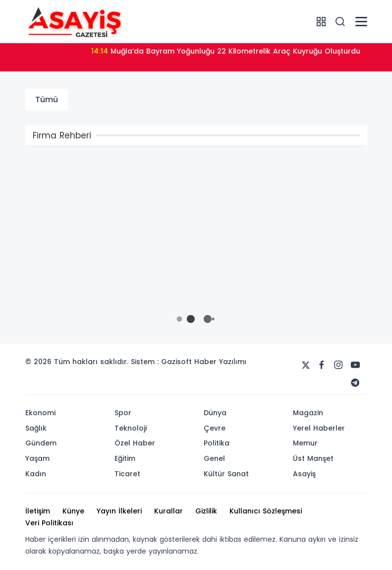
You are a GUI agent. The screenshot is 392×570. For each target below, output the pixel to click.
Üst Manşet (313, 458)
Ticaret (127, 474)
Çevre (215, 428)
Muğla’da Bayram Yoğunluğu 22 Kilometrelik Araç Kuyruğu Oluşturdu (226, 51)
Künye (73, 511)
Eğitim (125, 458)
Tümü (47, 99)
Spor (123, 413)
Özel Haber (135, 443)
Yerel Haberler (319, 428)
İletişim (38, 511)
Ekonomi (40, 413)
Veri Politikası (49, 523)
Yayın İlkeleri (119, 511)
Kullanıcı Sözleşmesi (266, 511)
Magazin (308, 413)
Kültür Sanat (226, 474)
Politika (217, 443)
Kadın (36, 474)
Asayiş (304, 474)
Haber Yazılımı (220, 362)
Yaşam (37, 458)
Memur (305, 443)
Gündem (41, 443)
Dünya (215, 413)
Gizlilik (206, 511)
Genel (214, 458)
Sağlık (36, 428)
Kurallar (168, 511)
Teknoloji (131, 428)
